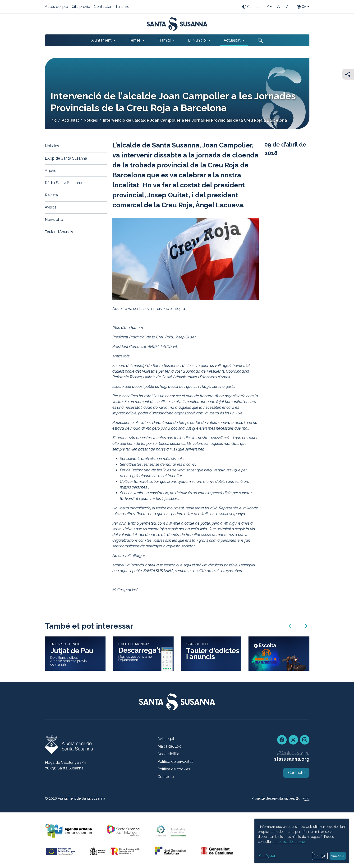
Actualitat (70, 120)
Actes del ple (56, 7)
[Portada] (177, 24)
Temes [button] (135, 40)
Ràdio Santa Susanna (63, 183)
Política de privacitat (175, 761)
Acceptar (338, 856)
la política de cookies (289, 842)
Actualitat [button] (232, 40)
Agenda (52, 171)
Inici (54, 120)
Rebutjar (320, 856)
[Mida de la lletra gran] (269, 7)
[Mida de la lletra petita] (288, 7)
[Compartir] (348, 74)
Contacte (166, 777)
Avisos (51, 207)
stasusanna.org (292, 759)
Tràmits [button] (164, 40)
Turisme (122, 7)
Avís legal (166, 739)
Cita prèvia (81, 7)
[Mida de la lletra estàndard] (279, 7)
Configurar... (268, 856)
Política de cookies (174, 769)
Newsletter (54, 220)
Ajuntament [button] (101, 40)
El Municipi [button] (197, 40)
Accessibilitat (169, 754)
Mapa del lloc (169, 746)
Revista (51, 195)
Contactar (103, 7)
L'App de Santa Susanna (66, 158)
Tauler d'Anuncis (59, 232)
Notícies (91, 120)
